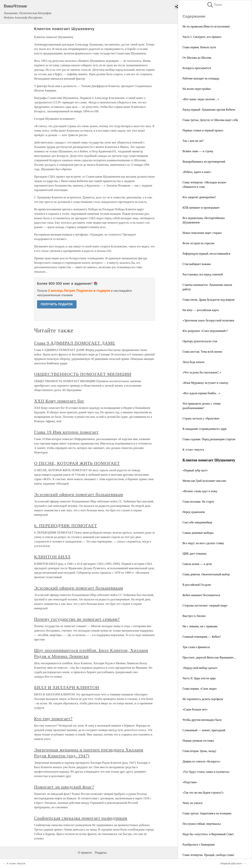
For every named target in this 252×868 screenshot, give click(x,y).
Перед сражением (194, 512)
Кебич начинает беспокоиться (201, 595)
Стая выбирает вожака (197, 264)
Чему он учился (192, 803)
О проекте (85, 853)
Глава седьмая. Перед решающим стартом (209, 439)
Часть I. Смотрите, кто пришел (202, 37)
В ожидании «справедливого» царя (204, 429)
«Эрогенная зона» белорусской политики (208, 320)
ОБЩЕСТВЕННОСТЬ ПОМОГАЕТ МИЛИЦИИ (83, 374)
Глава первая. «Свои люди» (200, 689)
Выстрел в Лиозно (194, 616)
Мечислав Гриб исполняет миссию (204, 481)
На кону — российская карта (201, 310)
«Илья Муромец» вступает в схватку (205, 383)
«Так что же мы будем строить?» (203, 793)
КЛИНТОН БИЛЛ (52, 557)
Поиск (214, 5)
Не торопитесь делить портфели (203, 699)
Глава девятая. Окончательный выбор (206, 574)
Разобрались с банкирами (199, 845)
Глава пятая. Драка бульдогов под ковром (208, 300)
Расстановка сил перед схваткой (203, 274)
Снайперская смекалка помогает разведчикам (81, 818)
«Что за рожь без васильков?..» (202, 372)
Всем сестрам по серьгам (198, 243)
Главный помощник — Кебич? (202, 637)
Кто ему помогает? (53, 719)
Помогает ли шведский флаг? (64, 787)
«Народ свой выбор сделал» (200, 668)
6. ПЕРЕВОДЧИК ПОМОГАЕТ (66, 526)
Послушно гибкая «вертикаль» (202, 824)
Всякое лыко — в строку (198, 151)
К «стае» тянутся (193, 450)
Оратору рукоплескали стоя (200, 341)
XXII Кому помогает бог (59, 401)
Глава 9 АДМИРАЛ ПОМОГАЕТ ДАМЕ (75, 343)
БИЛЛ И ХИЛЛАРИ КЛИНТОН (67, 687)
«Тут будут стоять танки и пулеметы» (206, 772)
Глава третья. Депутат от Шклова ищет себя (210, 120)
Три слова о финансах (196, 647)
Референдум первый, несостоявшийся (206, 254)
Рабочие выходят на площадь (201, 78)
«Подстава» (190, 782)
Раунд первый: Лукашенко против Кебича (209, 110)
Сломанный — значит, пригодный (204, 730)
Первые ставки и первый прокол (203, 130)
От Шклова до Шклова (197, 58)
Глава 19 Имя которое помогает (66, 432)
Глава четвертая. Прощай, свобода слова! (208, 855)
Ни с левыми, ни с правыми (200, 626)
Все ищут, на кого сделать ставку (203, 543)
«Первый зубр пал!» (195, 470)
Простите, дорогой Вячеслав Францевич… (209, 657)
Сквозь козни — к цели (197, 564)
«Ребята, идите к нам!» (197, 172)
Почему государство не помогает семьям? (77, 619)
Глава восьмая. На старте (198, 502)
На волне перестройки (197, 89)
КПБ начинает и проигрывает (201, 208)
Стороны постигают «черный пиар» (205, 605)
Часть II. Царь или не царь (199, 678)
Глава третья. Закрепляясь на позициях (207, 813)
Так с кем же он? (193, 141)
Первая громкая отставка (198, 741)
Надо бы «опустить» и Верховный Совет (208, 834)
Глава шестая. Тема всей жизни (202, 352)
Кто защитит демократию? (199, 197)
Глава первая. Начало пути (199, 47)
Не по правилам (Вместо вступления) (206, 26)
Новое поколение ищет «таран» (202, 233)
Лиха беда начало (194, 362)
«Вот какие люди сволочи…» (201, 99)
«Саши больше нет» (195, 709)
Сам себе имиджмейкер (197, 522)
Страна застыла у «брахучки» (201, 418)
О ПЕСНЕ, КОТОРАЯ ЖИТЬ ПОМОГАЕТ (77, 463)
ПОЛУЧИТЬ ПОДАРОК (57, 304)
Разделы (101, 853)
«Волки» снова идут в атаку (200, 491)
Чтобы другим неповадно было (202, 720)
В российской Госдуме (197, 585)
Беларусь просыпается (197, 68)
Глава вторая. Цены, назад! (199, 751)
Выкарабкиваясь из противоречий (204, 162)
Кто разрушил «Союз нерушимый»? (205, 331)
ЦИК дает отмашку (195, 554)
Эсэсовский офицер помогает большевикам (79, 494)
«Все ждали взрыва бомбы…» (201, 393)
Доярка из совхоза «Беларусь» (202, 761)
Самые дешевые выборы (198, 533)
